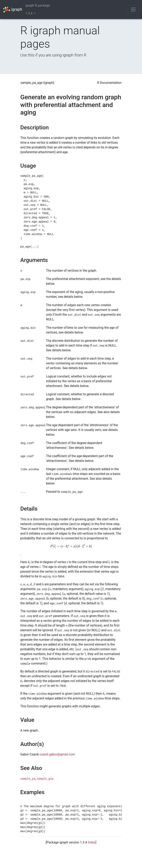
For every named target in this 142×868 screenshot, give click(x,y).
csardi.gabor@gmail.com (57, 754)
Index (92, 842)
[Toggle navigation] (133, 10)
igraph (13, 10)
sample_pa (28, 779)
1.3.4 (29, 13)
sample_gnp (45, 779)
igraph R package (38, 5)
